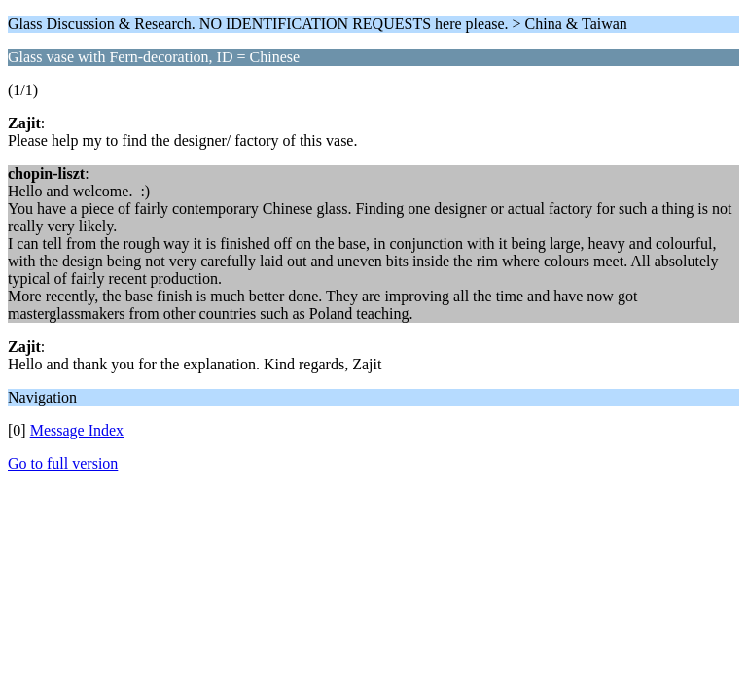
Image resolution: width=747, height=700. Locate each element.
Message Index (77, 430)
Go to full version (63, 463)
